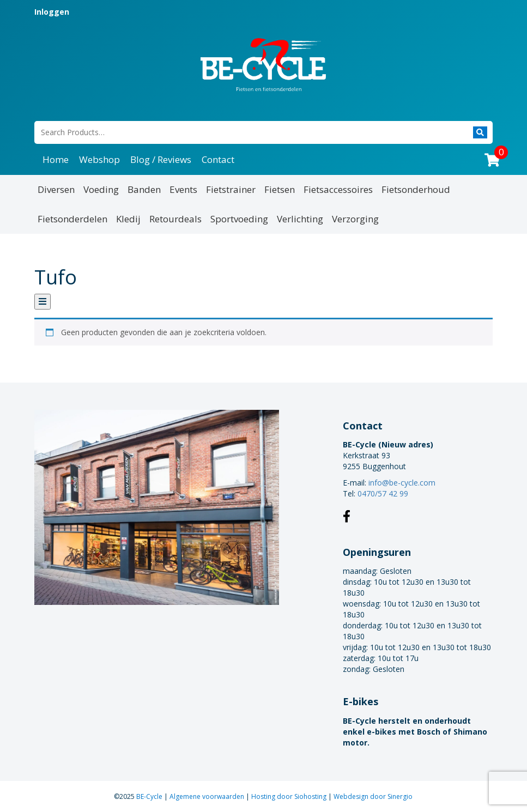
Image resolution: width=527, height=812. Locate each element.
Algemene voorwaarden (208, 796)
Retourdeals (175, 219)
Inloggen (52, 12)
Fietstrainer (231, 189)
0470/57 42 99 (383, 493)
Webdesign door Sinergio (373, 796)
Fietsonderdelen (72, 219)
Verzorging (355, 219)
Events (183, 189)
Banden (144, 189)
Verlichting (300, 219)
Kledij (128, 219)
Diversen (56, 189)
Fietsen (280, 189)
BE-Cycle (150, 796)
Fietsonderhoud (416, 189)
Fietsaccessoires (338, 189)
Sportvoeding (239, 219)
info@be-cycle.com (402, 483)
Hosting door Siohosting (290, 796)
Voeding (101, 189)
